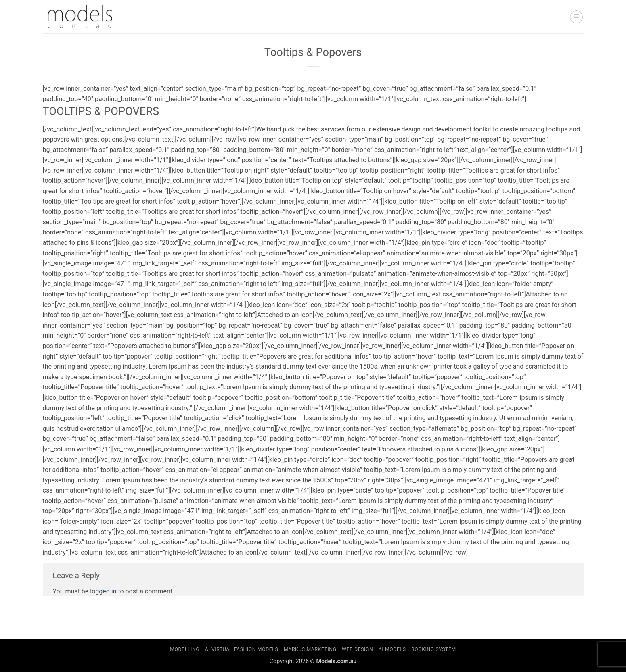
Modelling (185, 649)
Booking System (434, 649)
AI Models (392, 649)
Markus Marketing (310, 649)
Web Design (357, 649)
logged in (103, 591)
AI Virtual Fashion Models (242, 649)
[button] (576, 17)
